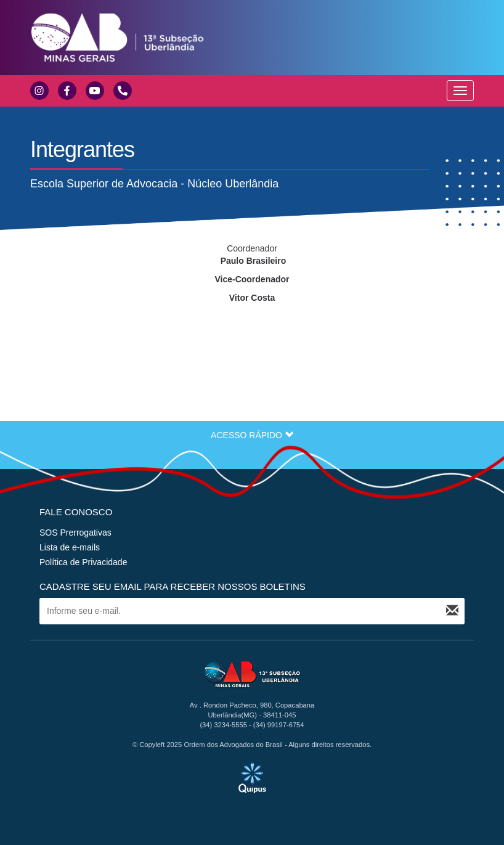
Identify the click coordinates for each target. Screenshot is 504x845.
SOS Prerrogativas (75, 533)
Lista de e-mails (70, 547)
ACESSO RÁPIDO (252, 435)
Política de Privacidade (83, 562)
